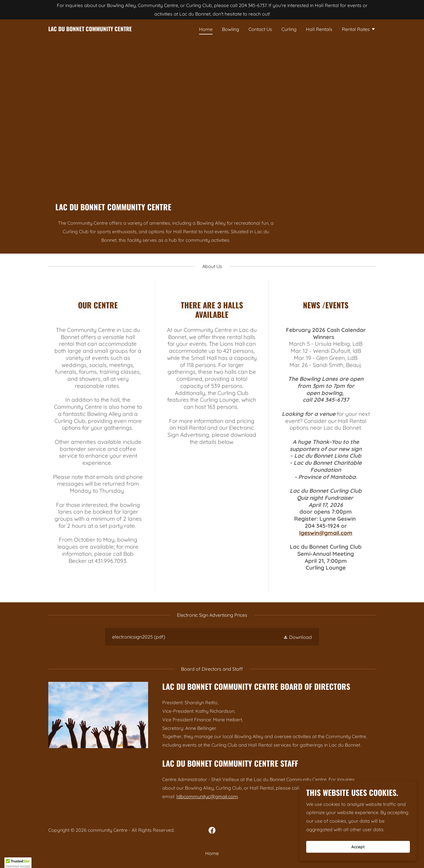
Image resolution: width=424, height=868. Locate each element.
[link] (90, 29)
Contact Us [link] (260, 29)
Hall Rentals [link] (319, 29)
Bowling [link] (231, 29)
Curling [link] (289, 29)
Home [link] (206, 29)
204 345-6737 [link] (253, 5)
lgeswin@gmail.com (326, 533)
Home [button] (212, 853)
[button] (359, 30)
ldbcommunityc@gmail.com (207, 796)
